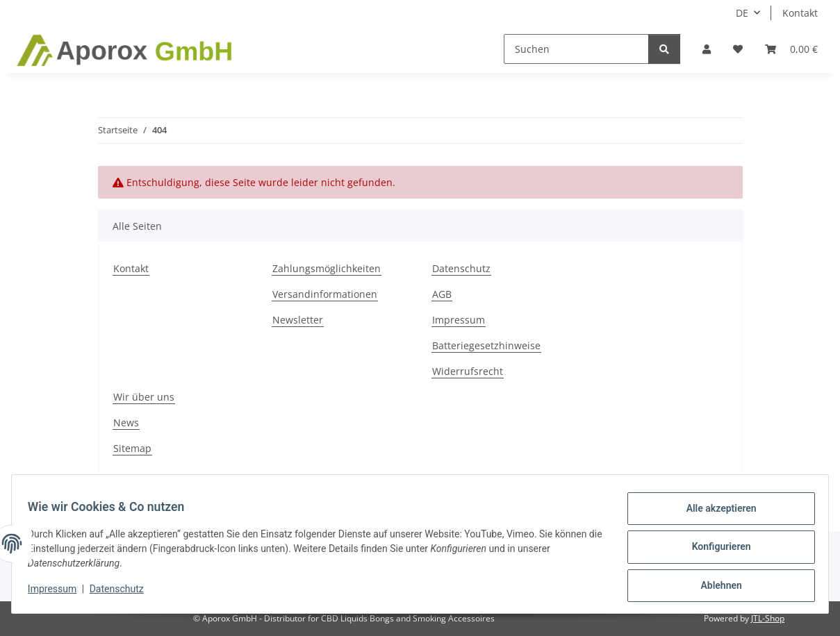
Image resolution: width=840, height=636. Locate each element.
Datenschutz (123, 593)
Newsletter (298, 320)
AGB (442, 294)
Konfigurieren (715, 551)
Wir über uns (144, 397)
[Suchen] (576, 49)
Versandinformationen (325, 294)
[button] (707, 49)
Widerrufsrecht (468, 371)
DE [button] (742, 13)
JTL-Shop (768, 618)
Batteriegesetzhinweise (486, 345)
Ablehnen (715, 587)
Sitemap (132, 448)
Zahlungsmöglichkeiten (327, 268)
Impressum (58, 593)
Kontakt (800, 13)
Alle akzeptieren (715, 514)
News (126, 422)
